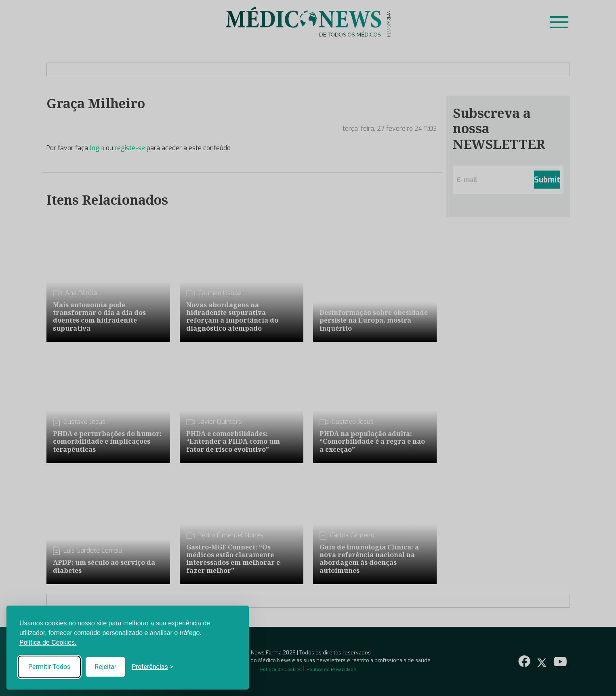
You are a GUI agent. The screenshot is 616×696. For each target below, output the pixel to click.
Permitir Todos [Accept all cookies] (49, 667)
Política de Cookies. (48, 643)
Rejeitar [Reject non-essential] (105, 667)
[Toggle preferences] (152, 667)
